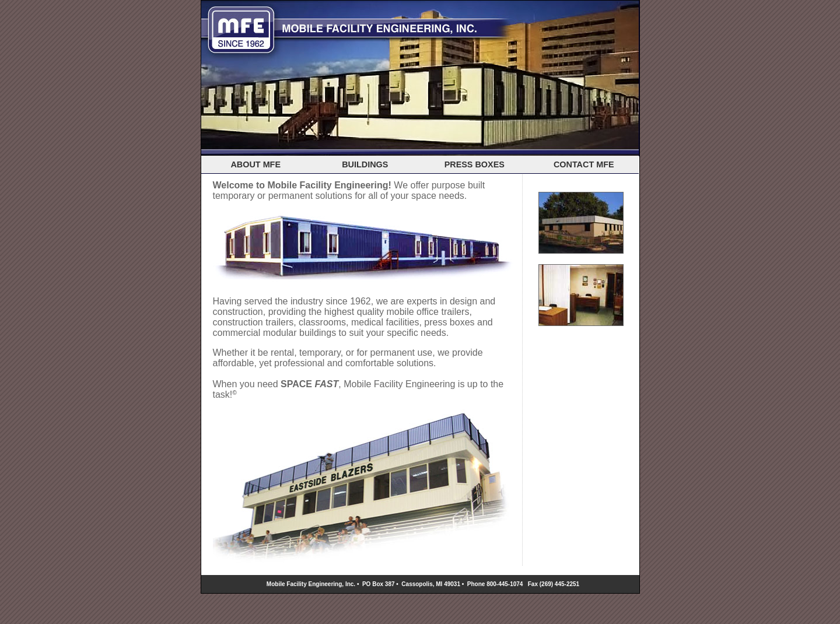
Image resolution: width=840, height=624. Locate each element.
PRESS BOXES (475, 164)
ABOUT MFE (256, 164)
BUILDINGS (365, 164)
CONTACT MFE (584, 164)
